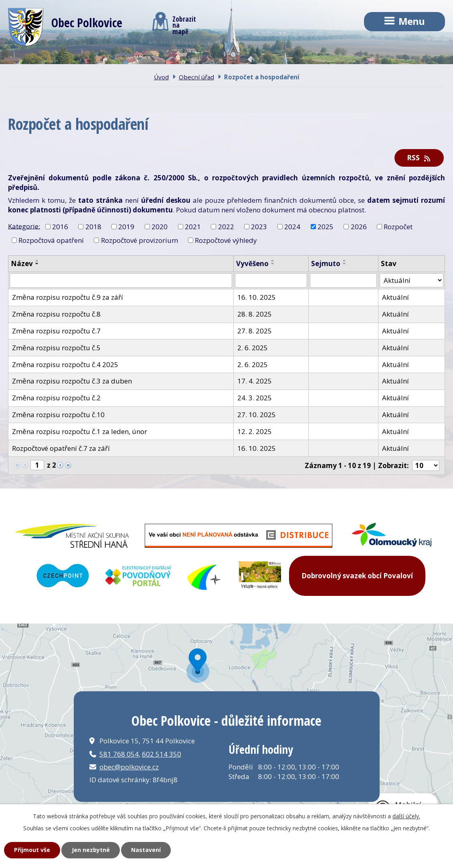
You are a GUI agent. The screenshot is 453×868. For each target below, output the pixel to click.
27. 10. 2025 (257, 415)
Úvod (32, 60)
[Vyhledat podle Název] (121, 281)
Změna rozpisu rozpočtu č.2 (56, 398)
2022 (226, 227)
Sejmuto (326, 263)
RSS (419, 158)
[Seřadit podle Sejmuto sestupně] (345, 264)
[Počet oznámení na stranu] (426, 465)
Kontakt (258, 60)
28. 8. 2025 (255, 314)
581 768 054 (119, 754)
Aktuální (395, 297)
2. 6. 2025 (253, 348)
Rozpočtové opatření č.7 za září (61, 448)
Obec (98, 60)
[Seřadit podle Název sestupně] (37, 264)
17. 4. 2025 (255, 381)
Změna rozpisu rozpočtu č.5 (56, 348)
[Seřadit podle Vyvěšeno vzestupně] (273, 260)
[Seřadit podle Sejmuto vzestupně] (345, 260)
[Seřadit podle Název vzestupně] (37, 260)
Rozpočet (398, 227)
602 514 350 (162, 754)
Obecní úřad (176, 60)
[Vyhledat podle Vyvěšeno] (271, 281)
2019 (126, 227)
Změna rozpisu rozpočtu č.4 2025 (65, 364)
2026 (359, 227)
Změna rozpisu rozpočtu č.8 (56, 314)
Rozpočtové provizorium (140, 240)
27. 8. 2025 (255, 331)
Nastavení (146, 850)
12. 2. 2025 (255, 431)
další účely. (406, 816)
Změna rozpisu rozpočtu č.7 (56, 331)
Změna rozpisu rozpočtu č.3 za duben (72, 381)
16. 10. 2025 (257, 297)
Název (22, 263)
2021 (193, 227)
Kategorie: (24, 226)
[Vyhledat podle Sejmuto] (343, 281)
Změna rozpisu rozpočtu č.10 (58, 415)
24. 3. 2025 (255, 398)
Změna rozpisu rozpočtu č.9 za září (68, 297)
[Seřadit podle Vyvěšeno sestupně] (273, 264)
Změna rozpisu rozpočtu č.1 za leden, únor (80, 431)
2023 (259, 227)
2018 (93, 227)
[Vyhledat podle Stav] (412, 281)
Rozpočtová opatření (51, 240)
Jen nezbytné (91, 850)
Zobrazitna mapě (174, 23)
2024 (292, 227)
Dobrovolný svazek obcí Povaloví (357, 576)
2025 (326, 227)
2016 (60, 227)
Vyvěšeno (252, 263)
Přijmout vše (32, 850)
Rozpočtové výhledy (226, 240)
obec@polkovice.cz (129, 767)
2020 (160, 227)
